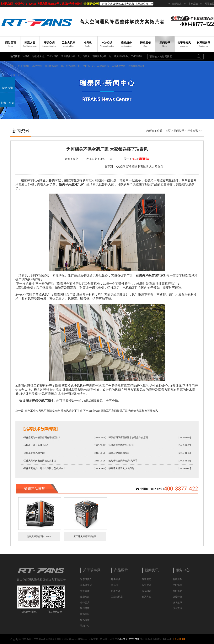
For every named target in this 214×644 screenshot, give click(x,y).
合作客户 (85, 603)
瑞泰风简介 (86, 579)
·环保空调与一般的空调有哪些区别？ (42, 438)
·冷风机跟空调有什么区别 (121, 445)
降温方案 (30, 44)
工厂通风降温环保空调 (77, 537)
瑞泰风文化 (86, 585)
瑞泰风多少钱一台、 (103, 56)
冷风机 (88, 44)
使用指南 (177, 585)
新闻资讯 (165, 44)
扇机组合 (126, 44)
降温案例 (146, 44)
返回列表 (144, 159)
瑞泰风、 (87, 56)
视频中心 (85, 626)
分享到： (110, 167)
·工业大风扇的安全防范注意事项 (40, 461)
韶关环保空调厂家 (71, 184)
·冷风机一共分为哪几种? (35, 445)
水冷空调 (107, 44)
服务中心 (183, 570)
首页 (168, 131)
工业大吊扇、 (104, 66)
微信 (161, 167)
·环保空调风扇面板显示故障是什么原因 (128, 438)
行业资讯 (193, 131)
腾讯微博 (143, 167)
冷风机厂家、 (90, 66)
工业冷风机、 (54, 56)
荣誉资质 (177, 4)
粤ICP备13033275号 (129, 639)
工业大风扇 (68, 44)
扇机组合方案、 (74, 66)
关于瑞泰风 (184, 44)
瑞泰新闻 (147, 579)
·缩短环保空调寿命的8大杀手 (123, 461)
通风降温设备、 (122, 56)
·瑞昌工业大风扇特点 (119, 453)
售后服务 (177, 579)
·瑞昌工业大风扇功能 (34, 453)
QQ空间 (121, 167)
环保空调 (49, 44)
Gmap (167, 639)
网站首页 (11, 44)
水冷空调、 (38, 66)
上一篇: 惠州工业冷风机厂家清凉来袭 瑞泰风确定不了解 (49, 411)
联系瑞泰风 (203, 44)
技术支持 (177, 608)
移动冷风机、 (39, 56)
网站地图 (209, 4)
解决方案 (147, 597)
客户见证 (193, 4)
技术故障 (177, 603)
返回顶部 (179, 639)
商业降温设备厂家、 (55, 66)
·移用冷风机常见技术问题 (121, 468)
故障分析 (177, 597)
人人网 (153, 167)
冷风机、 (27, 56)
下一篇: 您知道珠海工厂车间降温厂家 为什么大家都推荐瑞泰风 (120, 411)
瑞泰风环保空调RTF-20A (31, 537)
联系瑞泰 (85, 620)
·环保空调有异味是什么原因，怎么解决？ (44, 468)
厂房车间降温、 (24, 66)
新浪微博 (131, 167)
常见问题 (147, 591)
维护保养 (177, 591)
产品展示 (121, 570)
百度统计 (157, 639)
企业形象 (85, 597)
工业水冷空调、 (120, 66)
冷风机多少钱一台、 (72, 56)
